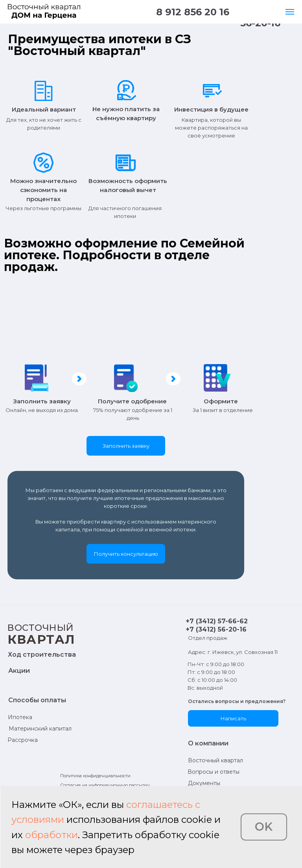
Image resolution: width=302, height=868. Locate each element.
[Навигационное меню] (290, 12)
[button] (126, 446)
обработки (52, 835)
